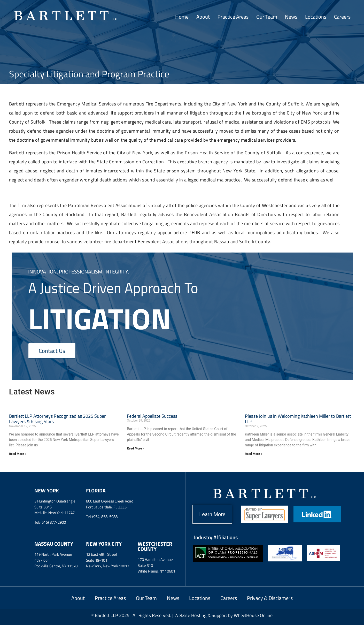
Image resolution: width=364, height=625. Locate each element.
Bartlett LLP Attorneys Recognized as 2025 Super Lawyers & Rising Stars (57, 419)
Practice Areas (233, 17)
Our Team (267, 17)
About (203, 17)
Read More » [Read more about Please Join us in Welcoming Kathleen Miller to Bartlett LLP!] (254, 454)
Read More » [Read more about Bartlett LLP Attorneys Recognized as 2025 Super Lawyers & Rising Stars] (18, 454)
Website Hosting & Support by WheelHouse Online (223, 615)
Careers (342, 17)
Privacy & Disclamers (271, 598)
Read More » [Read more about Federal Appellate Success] (135, 448)
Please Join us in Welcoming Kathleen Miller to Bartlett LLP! (298, 419)
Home (182, 17)
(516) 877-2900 (53, 522)
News (291, 17)
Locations (316, 17)
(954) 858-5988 (105, 517)
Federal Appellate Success (152, 416)
